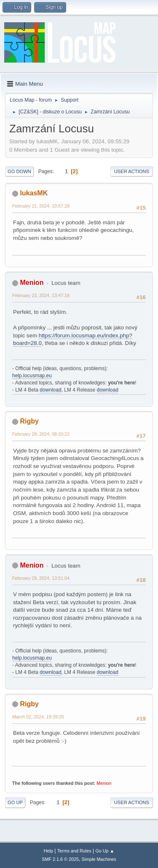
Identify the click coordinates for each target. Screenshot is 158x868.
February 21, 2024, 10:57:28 (41, 206)
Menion (32, 283)
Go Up (15, 802)
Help (48, 851)
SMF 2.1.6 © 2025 (60, 859)
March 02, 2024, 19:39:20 (38, 717)
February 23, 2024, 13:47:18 (41, 295)
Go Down (19, 171)
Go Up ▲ (105, 851)
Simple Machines (99, 859)
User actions (132, 171)
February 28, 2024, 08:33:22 (41, 434)
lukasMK (34, 193)
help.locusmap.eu (32, 376)
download (50, 390)
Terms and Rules (74, 851)
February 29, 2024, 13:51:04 (41, 578)
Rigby (29, 421)
